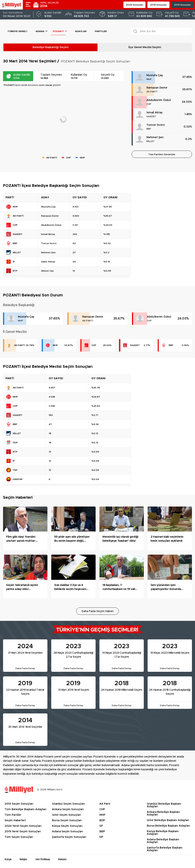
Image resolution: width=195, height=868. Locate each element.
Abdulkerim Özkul (159, 100)
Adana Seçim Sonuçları (68, 832)
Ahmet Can (47, 271)
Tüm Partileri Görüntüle (162, 154)
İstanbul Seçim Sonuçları (68, 804)
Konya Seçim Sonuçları (67, 826)
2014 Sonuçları (182, 5)
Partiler (101, 31)
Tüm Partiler (13, 815)
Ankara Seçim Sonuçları (68, 809)
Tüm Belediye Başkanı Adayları (26, 809)
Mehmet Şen (155, 137)
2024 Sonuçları (135, 5)
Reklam (62, 860)
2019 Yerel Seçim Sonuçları (23, 832)
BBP (149, 129)
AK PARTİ (152, 92)
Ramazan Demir (157, 88)
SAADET (151, 116)
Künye (8, 860)
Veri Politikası (43, 860)
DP (101, 837)
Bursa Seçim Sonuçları (67, 820)
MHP (149, 79)
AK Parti (105, 804)
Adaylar (81, 31)
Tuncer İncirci (156, 125)
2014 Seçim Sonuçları (19, 804)
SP (101, 826)
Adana (40, 31)
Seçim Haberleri (15, 820)
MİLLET (151, 141)
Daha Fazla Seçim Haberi (98, 611)
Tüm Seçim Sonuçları (19, 837)
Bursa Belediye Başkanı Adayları (168, 826)
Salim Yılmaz (48, 262)
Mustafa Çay (155, 75)
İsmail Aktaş (154, 113)
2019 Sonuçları (158, 5)
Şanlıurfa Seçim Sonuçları (69, 837)
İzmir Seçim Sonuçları (66, 815)
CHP (149, 104)
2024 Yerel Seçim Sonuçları (23, 826)
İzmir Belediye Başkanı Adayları (168, 820)
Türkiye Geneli (17, 31)
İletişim (23, 860)
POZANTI (58, 31)
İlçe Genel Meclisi (145, 47)
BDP (102, 820)
